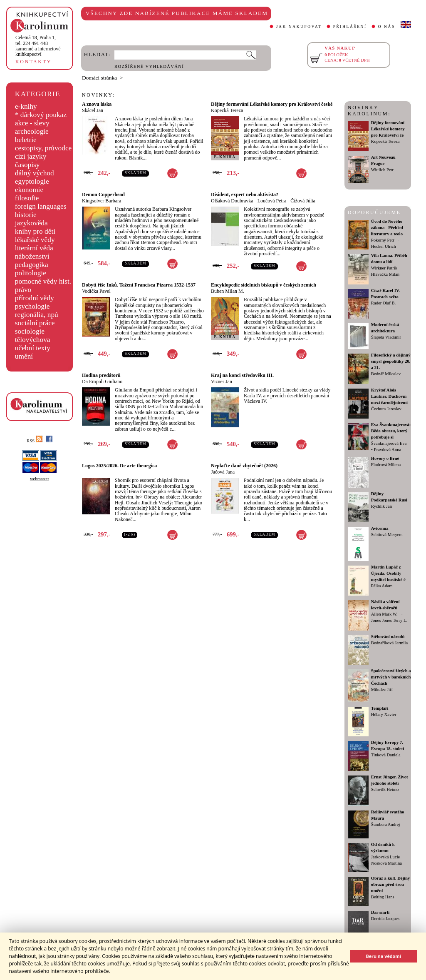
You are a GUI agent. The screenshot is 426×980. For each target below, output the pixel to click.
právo (23, 290)
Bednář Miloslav (386, 374)
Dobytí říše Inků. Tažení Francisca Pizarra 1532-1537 (139, 285)
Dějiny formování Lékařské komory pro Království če (388, 129)
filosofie (27, 198)
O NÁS (387, 27)
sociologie (30, 331)
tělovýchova (33, 340)
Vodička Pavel (96, 291)
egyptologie (32, 181)
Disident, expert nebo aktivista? (245, 195)
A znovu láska (97, 104)
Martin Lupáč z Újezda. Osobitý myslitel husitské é (388, 573)
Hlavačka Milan (385, 274)
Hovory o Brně (385, 458)
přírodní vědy (35, 298)
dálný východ (35, 173)
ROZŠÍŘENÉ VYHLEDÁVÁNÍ (149, 66)
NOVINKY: (99, 95)
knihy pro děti (35, 231)
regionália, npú (37, 315)
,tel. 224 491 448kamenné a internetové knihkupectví (38, 46)
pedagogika (32, 265)
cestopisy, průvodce (43, 148)
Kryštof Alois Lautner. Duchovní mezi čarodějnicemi (389, 396)
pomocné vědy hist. (43, 281)
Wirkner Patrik (384, 268)
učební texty (33, 348)
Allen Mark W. (384, 614)
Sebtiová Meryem (387, 535)
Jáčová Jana (223, 472)
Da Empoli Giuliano (102, 382)
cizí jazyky (31, 156)
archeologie (32, 131)
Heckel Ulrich (384, 246)
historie (26, 215)
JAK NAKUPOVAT (299, 27)
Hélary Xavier (384, 714)
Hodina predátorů (101, 375)
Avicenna (380, 528)
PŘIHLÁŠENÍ (350, 27)
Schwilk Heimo (385, 789)
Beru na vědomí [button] (383, 956)
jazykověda (31, 223)
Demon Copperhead (103, 195)
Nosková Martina (386, 863)
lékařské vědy (35, 240)
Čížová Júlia (303, 201)
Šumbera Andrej (386, 824)
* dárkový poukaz (41, 115)
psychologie (32, 306)
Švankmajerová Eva (389, 443)
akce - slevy (32, 123)
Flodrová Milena (386, 465)
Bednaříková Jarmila (389, 643)
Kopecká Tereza (227, 110)
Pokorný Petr (383, 240)
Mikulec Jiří (382, 689)
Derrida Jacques (385, 919)
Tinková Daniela (386, 755)
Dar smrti (380, 912)
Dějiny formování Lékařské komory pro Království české (272, 104)
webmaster (40, 479)
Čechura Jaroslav (386, 409)
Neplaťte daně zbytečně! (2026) (244, 466)
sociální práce (35, 323)
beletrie (26, 140)
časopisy (27, 165)
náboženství (32, 256)
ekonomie (29, 190)
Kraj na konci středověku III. (242, 375)
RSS (35, 441)
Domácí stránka (99, 78)
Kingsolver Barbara (102, 201)
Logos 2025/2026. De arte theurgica (119, 466)
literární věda (34, 248)
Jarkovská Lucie (386, 857)
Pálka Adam (382, 586)
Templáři (380, 708)
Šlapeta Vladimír (386, 337)
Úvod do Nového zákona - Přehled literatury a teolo (387, 228)
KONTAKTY (33, 62)
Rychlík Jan (381, 506)
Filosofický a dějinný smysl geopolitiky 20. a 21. (391, 361)
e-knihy (26, 106)
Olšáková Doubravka (232, 201)
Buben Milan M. (228, 291)
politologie (31, 273)
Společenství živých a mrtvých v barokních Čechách (391, 677)
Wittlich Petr (382, 170)
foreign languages (41, 206)
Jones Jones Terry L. (389, 620)
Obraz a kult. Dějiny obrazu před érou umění (391, 884)
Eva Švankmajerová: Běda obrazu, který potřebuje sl (391, 431)
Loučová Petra (272, 201)
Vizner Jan (222, 382)
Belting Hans (383, 897)
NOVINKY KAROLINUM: (369, 111)
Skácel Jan (93, 110)
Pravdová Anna (388, 450)
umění (24, 356)
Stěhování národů (388, 637)
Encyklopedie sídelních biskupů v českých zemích (264, 285)
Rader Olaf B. (383, 303)
